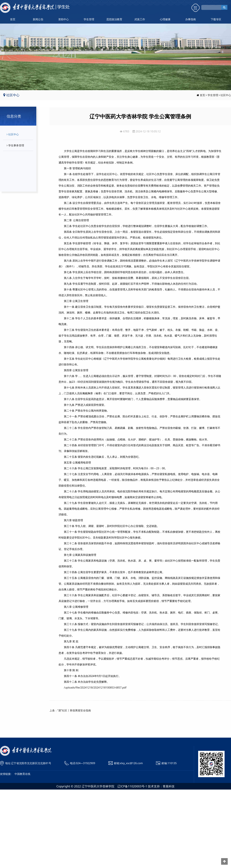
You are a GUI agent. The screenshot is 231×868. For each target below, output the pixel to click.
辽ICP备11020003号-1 (132, 786)
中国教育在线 (22, 774)
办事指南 (191, 19)
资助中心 (64, 19)
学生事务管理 (15, 145)
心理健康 (165, 19)
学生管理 (89, 19)
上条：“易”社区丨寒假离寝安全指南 (70, 710)
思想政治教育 (114, 19)
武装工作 (140, 19)
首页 (13, 19)
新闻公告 (38, 19)
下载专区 (216, 19)
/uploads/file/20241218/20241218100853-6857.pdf (95, 688)
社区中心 (226, 95)
